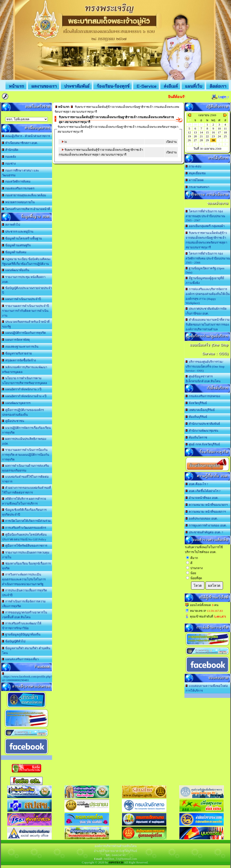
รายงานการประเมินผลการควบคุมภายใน (26, 555)
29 (207, 140)
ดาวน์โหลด (195, 180)
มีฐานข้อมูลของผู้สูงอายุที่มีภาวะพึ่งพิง (205, 281)
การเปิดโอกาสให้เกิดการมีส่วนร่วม (26, 521)
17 (219, 132)
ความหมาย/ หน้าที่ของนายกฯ (207, 505)
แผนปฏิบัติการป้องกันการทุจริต (24, 333)
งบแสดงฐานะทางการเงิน (20, 347)
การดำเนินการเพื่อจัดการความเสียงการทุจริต (24, 604)
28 (201, 140)
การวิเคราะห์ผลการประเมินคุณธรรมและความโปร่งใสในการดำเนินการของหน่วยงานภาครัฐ (24, 579)
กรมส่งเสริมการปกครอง (203, 396)
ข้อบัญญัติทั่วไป (14, 641)
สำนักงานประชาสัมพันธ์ (203, 424)
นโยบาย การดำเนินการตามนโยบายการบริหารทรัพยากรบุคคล (25, 381)
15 (207, 132)
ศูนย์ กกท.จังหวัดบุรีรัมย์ (203, 444)
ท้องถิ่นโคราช (196, 437)
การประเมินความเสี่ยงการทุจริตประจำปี (25, 593)
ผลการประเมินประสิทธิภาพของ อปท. (24, 441)
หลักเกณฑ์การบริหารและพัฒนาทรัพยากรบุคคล (25, 370)
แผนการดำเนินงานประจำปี (22, 299)
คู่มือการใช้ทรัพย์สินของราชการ (25, 546)
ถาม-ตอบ (193, 166)
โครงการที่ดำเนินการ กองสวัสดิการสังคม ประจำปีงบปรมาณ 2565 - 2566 (208, 258)
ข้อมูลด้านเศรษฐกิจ (17, 245)
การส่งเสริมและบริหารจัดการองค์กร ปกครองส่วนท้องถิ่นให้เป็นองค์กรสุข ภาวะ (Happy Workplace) (208, 296)
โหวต (198, 586)
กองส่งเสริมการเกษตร (18, 188)
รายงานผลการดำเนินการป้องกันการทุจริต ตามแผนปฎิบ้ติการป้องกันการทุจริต (26, 455)
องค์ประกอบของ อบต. (202, 518)
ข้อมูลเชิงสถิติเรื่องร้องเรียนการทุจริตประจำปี (24, 512)
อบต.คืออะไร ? (197, 484)
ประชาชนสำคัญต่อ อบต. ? (204, 532)
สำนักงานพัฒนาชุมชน (202, 431)
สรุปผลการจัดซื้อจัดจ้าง (19, 360)
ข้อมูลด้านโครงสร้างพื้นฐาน (22, 238)
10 (219, 128)
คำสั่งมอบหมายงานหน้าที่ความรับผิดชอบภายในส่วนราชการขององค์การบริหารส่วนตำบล (208, 324)
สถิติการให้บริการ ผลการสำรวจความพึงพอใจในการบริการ (24, 501)
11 (225, 128)
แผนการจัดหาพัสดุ (16, 340)
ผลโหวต (214, 586)
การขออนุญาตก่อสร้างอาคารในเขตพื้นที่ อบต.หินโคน (25, 615)
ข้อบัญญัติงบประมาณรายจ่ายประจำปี (27, 290)
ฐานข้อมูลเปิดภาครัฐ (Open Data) (205, 270)
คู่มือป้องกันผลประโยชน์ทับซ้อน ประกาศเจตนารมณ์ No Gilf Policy (24, 537)
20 (195, 136)
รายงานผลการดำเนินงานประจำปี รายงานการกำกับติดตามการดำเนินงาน (26, 311)
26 (189, 140)
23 (213, 136)
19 (189, 136)
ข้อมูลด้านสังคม (14, 252)
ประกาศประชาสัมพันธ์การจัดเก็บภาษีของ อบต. (206, 311)
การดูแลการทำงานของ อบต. (206, 525)
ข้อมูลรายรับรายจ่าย (17, 353)
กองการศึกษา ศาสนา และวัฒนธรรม (21, 173)
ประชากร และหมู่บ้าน (18, 232)
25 (225, 136)
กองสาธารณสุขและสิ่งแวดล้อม (24, 195)
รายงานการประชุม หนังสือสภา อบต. (24, 279)
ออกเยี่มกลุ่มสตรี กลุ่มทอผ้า (205, 226)
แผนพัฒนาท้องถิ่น (16, 270)
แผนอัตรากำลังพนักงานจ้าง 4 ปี (24, 396)
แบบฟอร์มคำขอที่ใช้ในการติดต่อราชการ (25, 479)
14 (201, 132)
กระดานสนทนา (198, 187)
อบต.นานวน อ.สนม (26, 119)
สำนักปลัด (10, 150)
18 (225, 132)
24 (219, 136)
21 (201, 136)
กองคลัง (9, 157)
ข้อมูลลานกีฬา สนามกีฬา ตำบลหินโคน (26, 651)
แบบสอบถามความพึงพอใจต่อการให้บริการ (207, 688)
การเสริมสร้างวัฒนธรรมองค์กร (24, 528)
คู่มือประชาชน (13, 421)
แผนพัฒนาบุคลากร (16, 403)
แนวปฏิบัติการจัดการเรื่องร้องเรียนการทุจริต (26, 430)
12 (189, 132)
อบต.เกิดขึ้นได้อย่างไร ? (203, 491)
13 (195, 132)
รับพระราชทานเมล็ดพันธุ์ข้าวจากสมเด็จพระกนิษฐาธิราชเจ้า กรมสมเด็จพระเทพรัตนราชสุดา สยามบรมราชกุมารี (206, 240)
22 (207, 136)
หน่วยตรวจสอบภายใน (18, 202)
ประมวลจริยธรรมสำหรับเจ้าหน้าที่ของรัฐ (26, 324)
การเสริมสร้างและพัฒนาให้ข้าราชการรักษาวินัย (22, 626)
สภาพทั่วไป (11, 225)
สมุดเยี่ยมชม (196, 173)
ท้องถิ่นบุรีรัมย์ (196, 417)
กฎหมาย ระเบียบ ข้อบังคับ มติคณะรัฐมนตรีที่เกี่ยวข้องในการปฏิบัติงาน (26, 261)
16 (213, 132)
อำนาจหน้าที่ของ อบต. (202, 498)
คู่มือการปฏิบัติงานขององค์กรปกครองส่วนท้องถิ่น (23, 412)
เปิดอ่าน (171, 142)
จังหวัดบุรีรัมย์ (196, 403)
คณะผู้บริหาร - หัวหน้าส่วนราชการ (26, 136)
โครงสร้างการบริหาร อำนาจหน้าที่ (26, 209)
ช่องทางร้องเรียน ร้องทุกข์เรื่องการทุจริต (26, 566)
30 (213, 140)
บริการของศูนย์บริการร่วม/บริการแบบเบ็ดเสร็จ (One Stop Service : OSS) (205, 366)
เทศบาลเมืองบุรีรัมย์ (200, 410)
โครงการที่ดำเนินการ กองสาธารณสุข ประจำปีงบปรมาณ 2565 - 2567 (205, 216)
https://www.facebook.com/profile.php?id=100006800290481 (27, 677)
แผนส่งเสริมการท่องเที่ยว (20, 659)
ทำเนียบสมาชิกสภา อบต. (20, 143)
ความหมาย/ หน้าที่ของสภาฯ (206, 512)
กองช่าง (9, 164)
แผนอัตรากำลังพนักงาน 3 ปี (22, 389)
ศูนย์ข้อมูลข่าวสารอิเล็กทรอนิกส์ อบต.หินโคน (203, 379)
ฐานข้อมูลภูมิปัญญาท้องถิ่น (21, 634)
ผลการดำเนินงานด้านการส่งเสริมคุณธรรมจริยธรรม (26, 468)
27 (195, 140)
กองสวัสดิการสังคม (16, 181)
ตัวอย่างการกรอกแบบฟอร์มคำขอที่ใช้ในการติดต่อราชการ (27, 490)
